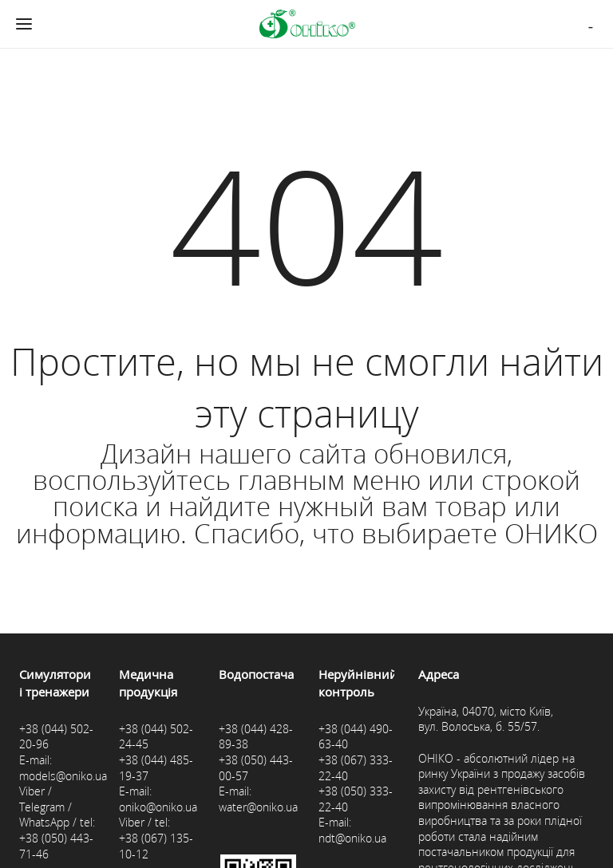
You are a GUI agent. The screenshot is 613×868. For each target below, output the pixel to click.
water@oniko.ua (258, 807)
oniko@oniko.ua (158, 807)
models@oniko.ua (63, 776)
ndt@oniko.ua (352, 838)
